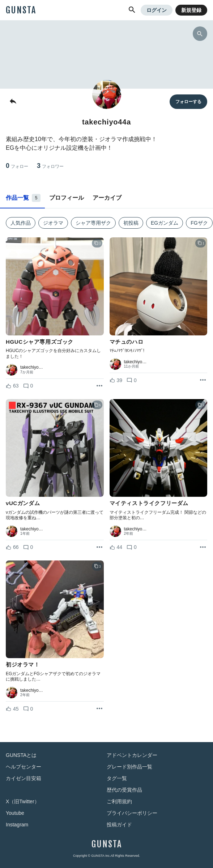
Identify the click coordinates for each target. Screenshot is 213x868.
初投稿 (131, 223)
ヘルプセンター (24, 767)
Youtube (15, 813)
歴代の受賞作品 (124, 790)
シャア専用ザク (93, 223)
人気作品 (21, 223)
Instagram (17, 825)
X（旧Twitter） (23, 801)
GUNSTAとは (21, 755)
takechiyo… (32, 367)
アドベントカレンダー (132, 755)
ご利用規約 (119, 801)
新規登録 (191, 10)
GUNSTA (21, 10)
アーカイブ (107, 198)
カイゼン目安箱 (24, 778)
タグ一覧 (117, 778)
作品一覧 (23, 198)
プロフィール (67, 198)
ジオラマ (53, 223)
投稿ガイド (119, 825)
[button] (132, 10)
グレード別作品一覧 (129, 767)
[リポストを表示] (99, 386)
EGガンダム (165, 223)
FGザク (199, 223)
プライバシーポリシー (132, 813)
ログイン (157, 10)
